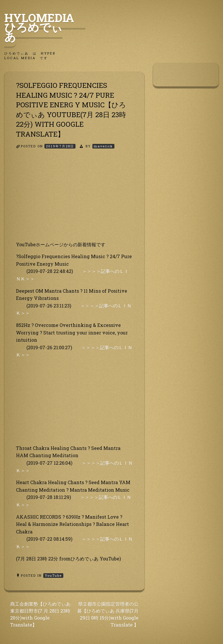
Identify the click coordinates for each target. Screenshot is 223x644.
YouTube (53, 575)
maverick (103, 146)
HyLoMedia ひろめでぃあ (45, 27)
